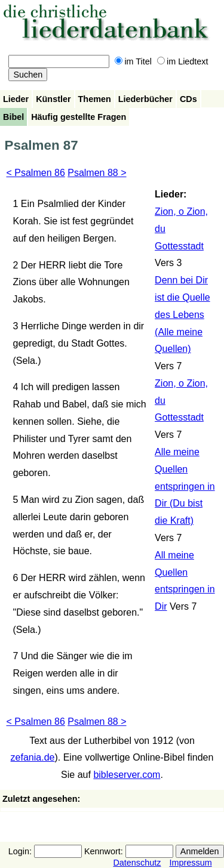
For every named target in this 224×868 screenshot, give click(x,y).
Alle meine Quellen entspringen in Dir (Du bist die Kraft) (185, 486)
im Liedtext (183, 61)
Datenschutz (137, 863)
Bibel (13, 117)
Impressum (190, 863)
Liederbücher (145, 99)
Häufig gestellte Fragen (79, 117)
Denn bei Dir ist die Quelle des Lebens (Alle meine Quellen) (182, 314)
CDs (188, 99)
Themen (95, 99)
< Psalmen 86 (36, 173)
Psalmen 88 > (97, 173)
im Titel (133, 61)
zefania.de (33, 757)
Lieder (16, 99)
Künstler (53, 99)
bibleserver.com (127, 775)
